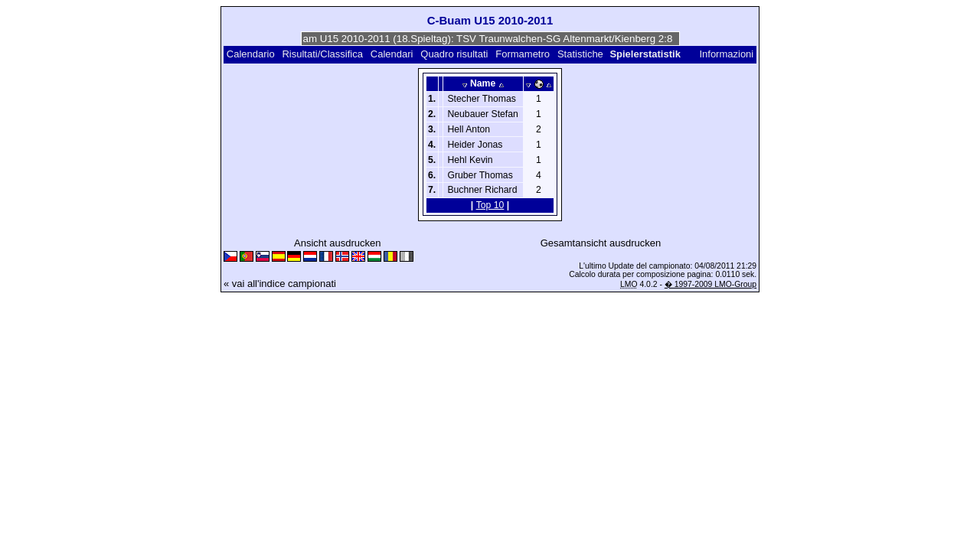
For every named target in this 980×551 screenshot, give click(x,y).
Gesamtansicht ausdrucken (601, 243)
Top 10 (490, 205)
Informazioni (726, 54)
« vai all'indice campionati (280, 284)
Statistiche (580, 54)
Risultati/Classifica (322, 54)
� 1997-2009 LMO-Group (710, 284)
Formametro (523, 54)
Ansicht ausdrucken (337, 243)
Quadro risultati (454, 54)
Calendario (251, 54)
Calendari (392, 54)
